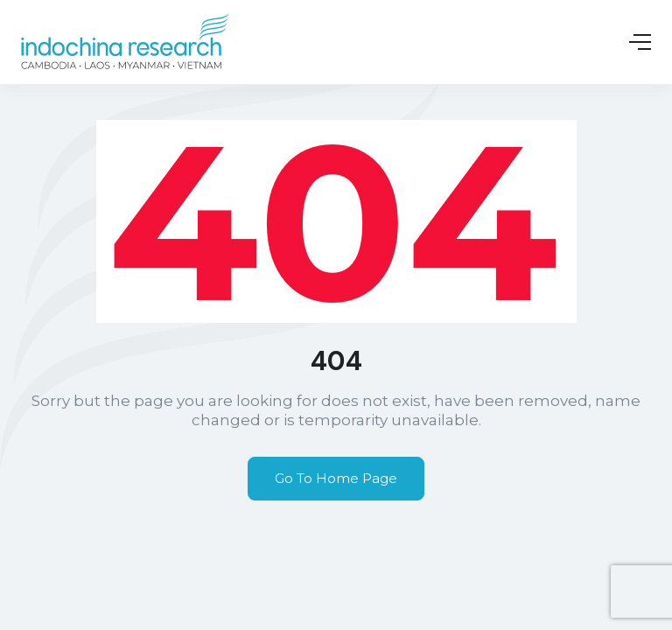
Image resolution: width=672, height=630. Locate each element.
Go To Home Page (336, 478)
